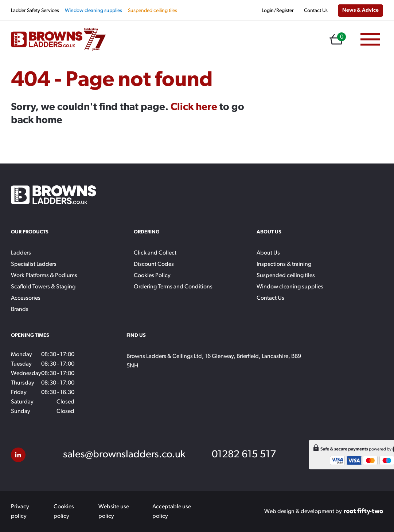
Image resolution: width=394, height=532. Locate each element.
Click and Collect (155, 253)
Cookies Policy (152, 276)
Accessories (26, 298)
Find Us (136, 336)
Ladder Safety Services (35, 11)
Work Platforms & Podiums (44, 276)
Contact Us (316, 11)
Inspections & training (284, 264)
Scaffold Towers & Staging (43, 287)
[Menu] (370, 40)
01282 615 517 (244, 455)
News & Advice (360, 10)
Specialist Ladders (34, 264)
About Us (268, 253)
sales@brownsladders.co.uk (124, 455)
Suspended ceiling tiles (153, 11)
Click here (194, 107)
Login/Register (278, 11)
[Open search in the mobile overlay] (319, 40)
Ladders (21, 253)
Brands (20, 310)
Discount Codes (154, 264)
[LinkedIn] (18, 455)
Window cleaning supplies (93, 11)
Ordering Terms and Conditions (173, 287)
